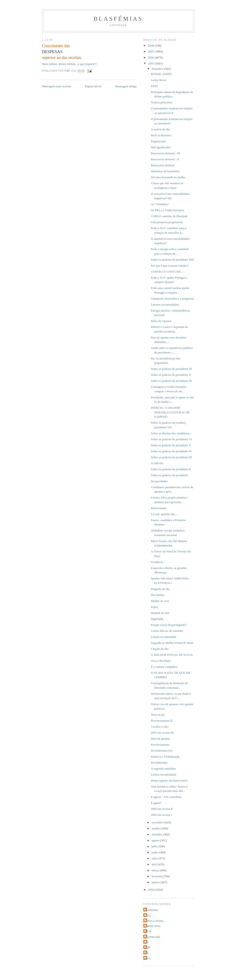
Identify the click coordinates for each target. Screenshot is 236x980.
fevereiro (157, 876)
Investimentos (159, 763)
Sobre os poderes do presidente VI (171, 439)
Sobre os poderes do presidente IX (171, 381)
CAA (148, 915)
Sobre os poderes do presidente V (171, 445)
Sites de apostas (160, 739)
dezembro (158, 69)
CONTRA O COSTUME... (167, 272)
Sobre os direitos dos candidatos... (171, 433)
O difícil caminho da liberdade (169, 216)
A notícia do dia (160, 129)
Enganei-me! (158, 141)
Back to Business (161, 135)
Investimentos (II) (162, 751)
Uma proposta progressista (167, 222)
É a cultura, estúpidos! (164, 667)
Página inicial (93, 86)
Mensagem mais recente (56, 86)
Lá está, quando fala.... (164, 514)
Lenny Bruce (159, 80)
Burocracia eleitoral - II (165, 159)
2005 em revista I (161, 815)
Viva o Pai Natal (161, 661)
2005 (151, 63)
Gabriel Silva (152, 926)
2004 (151, 890)
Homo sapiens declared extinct (169, 780)
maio (155, 858)
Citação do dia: (160, 649)
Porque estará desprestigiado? (169, 625)
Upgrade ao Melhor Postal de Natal (172, 643)
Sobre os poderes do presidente (169, 475)
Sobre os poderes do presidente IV (171, 451)
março (156, 870)
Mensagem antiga (126, 86)
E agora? (156, 803)
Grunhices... (158, 562)
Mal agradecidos (161, 147)
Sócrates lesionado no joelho (168, 177)
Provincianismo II (162, 721)
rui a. (148, 958)
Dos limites (158, 595)
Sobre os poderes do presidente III (171, 457)
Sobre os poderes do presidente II (171, 469)
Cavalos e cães (160, 727)
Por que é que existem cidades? (170, 266)
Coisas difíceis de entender (167, 631)
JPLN (148, 931)
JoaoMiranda (152, 937)
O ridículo (157, 463)
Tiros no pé (158, 715)
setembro (158, 834)
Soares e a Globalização (165, 757)
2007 (151, 51)
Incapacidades (159, 481)
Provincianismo (160, 745)
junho (155, 852)
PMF (147, 947)
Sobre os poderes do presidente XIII (172, 260)
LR (146, 942)
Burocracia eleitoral (163, 165)
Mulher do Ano (160, 601)
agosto (156, 840)
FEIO (154, 86)
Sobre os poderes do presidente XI (171, 369)
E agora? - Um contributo (166, 797)
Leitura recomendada (163, 637)
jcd (146, 953)
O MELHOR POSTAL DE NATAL (172, 655)
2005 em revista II (162, 809)
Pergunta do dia (160, 589)
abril (155, 864)
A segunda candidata (163, 769)
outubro (157, 828)
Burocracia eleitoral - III (165, 153)
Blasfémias (118, 19)
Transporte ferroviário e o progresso (172, 299)
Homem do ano (160, 613)
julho (155, 846)
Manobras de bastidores (165, 171)
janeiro (156, 882)
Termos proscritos (161, 102)
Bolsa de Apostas (161, 321)
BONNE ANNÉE (161, 74)
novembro (158, 822)
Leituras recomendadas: (165, 305)
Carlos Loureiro (154, 921)
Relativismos (159, 508)
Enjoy (154, 607)
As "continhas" (160, 204)
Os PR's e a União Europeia (167, 210)
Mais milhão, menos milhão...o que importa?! (69, 64)
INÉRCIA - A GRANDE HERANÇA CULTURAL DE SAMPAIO (170, 412)
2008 (151, 45)
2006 (151, 57)
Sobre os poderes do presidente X (171, 375)
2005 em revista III (162, 733)
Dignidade (157, 619)
